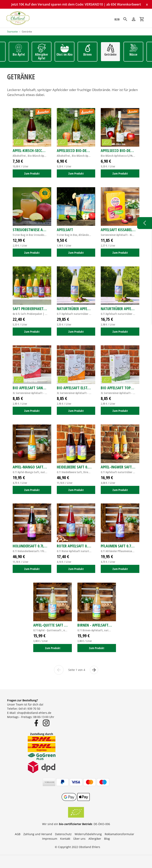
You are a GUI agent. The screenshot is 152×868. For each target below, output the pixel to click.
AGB (18, 834)
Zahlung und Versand (38, 834)
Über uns (79, 839)
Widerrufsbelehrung (88, 834)
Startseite (12, 32)
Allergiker (95, 839)
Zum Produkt (32, 173)
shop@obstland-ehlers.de (34, 713)
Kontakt (65, 839)
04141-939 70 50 (29, 709)
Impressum (50, 839)
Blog (107, 839)
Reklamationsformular (119, 834)
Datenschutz (63, 834)
